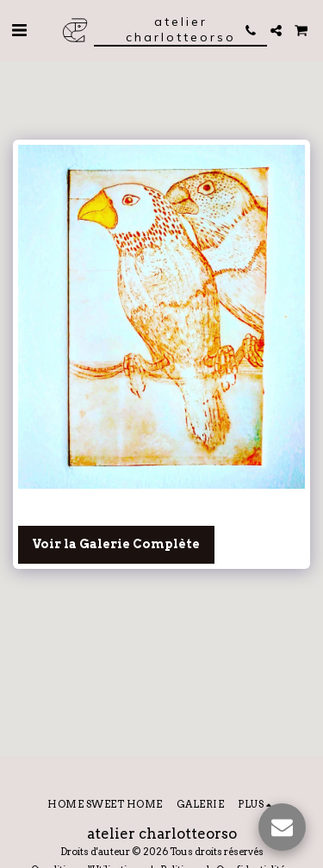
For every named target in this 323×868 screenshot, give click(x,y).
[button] (19, 30)
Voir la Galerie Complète (116, 544)
